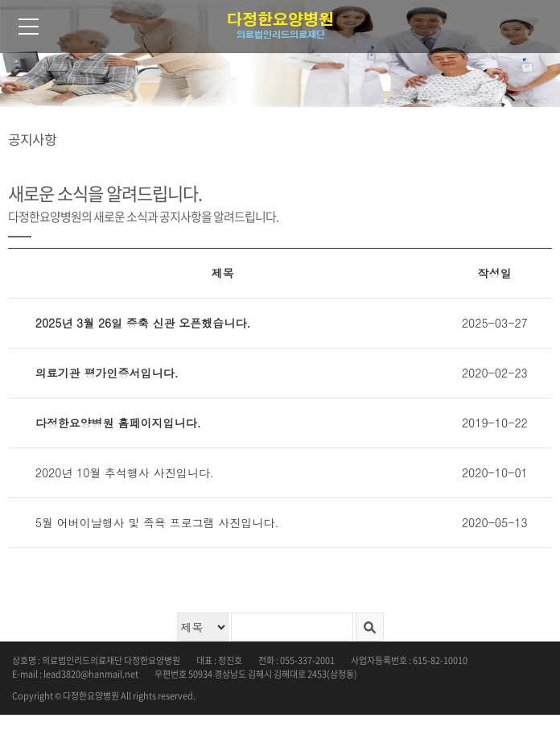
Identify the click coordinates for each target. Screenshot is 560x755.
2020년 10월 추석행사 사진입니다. (125, 472)
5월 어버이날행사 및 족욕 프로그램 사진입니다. (157, 522)
